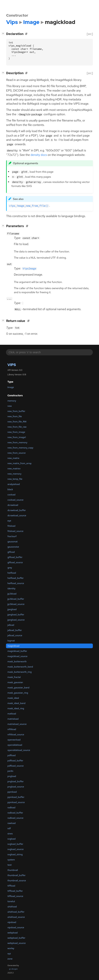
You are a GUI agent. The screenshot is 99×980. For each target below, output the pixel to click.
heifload (12, 573)
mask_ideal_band (16, 703)
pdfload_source (16, 766)
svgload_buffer (15, 844)
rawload (12, 823)
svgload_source (16, 849)
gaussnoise (13, 547)
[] (4, 34)
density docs (39, 155)
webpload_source (17, 943)
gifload (11, 552)
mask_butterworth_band (20, 667)
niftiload (12, 729)
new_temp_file (15, 479)
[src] (90, 34)
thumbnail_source (17, 881)
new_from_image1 (17, 437)
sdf (9, 828)
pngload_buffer (16, 781)
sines (10, 834)
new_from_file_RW (17, 422)
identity (11, 589)
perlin (10, 771)
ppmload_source (16, 802)
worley (11, 948)
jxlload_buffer (15, 630)
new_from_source (17, 453)
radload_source (16, 818)
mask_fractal (14, 677)
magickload (13, 646)
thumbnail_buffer (17, 875)
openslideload (15, 745)
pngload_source (16, 787)
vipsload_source (16, 927)
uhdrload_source (16, 917)
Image (11, 387)
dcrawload (13, 505)
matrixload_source (17, 724)
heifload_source (16, 583)
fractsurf (12, 536)
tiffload (11, 886)
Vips (12, 365)
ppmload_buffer (16, 797)
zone (10, 959)
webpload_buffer (16, 938)
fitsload (11, 526)
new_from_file (15, 416)
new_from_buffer (16, 411)
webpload (13, 933)
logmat (11, 641)
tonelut (11, 901)
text (10, 865)
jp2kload (12, 594)
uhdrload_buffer (16, 912)
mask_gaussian (15, 682)
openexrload (14, 740)
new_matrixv (14, 469)
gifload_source (15, 562)
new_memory (14, 474)
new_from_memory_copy (20, 448)
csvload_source (16, 500)
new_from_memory (17, 442)
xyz (9, 954)
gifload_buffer (15, 557)
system (11, 860)
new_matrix (13, 458)
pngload (12, 776)
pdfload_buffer (15, 761)
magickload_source (18, 656)
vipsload (12, 922)
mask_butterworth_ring (20, 672)
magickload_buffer (17, 651)
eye (9, 521)
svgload (12, 839)
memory (12, 401)
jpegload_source (16, 620)
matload (12, 714)
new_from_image (16, 432)
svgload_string (15, 854)
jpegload (12, 609)
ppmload (12, 792)
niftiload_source (16, 735)
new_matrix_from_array (20, 463)
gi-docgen (13, 969)
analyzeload (14, 484)
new (10, 406)
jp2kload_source (16, 604)
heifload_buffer (16, 578)
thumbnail (13, 870)
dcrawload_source (17, 515)
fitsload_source (16, 531)
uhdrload (12, 907)
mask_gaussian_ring (18, 693)
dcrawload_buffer (17, 510)
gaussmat (13, 542)
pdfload (12, 755)
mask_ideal (13, 698)
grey (10, 568)
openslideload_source (19, 750)
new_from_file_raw (17, 427)
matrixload (13, 719)
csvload (11, 495)
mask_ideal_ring (16, 708)
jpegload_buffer (16, 615)
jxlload (11, 625)
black (10, 489)
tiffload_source (15, 896)
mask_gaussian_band (18, 688)
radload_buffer (15, 813)
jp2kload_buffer (16, 599)
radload (11, 808)
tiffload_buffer (15, 891)
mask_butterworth (17, 662)
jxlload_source (15, 635)
